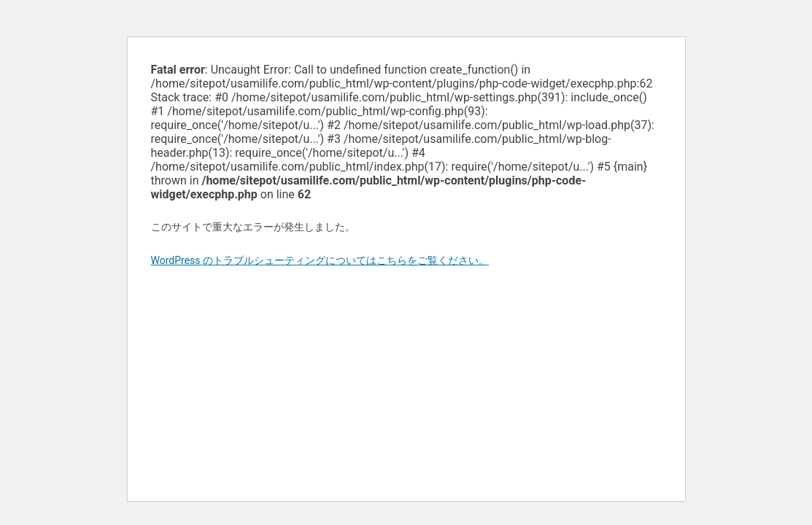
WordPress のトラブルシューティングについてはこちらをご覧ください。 (320, 260)
